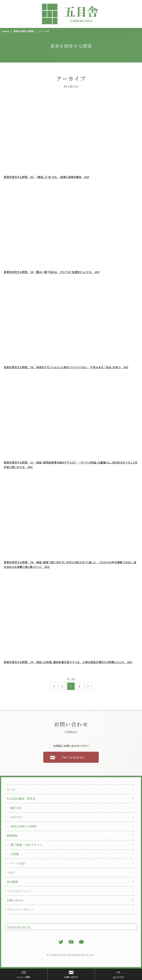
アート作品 (18, 863)
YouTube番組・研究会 (21, 799)
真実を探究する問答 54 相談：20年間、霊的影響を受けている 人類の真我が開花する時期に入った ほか (68, 662)
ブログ (11, 872)
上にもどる (119, 977)
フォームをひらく (73, 757)
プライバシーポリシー (21, 909)
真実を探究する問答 (23, 826)
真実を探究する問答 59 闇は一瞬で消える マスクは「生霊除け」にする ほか (52, 272)
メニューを (22, 975)
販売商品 (12, 836)
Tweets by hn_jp (18, 927)
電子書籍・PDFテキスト (26, 845)
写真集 (15, 854)
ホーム (11, 789)
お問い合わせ (15, 900)
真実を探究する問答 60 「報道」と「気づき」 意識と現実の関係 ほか (47, 177)
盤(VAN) (16, 808)
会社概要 (12, 882)
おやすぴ (16, 817)
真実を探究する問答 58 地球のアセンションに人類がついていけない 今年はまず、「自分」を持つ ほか (66, 367)
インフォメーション (19, 891)
